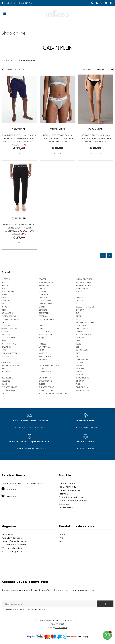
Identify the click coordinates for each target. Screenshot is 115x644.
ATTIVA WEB (61, 628)
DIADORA (5, 307)
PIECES (79, 366)
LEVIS (4, 350)
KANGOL (42, 344)
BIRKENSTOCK (82, 288)
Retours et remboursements (73, 501)
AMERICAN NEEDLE (84, 282)
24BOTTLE (6, 279)
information (43, 609)
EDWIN (79, 316)
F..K (3, 322)
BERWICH (43, 288)
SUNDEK (43, 384)
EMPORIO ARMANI (47, 319)
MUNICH (80, 356)
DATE (78, 304)
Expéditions (64, 504)
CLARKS (80, 298)
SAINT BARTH (45, 378)
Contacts (63, 534)
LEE (78, 347)
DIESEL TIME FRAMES (85, 307)
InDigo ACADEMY (67, 487)
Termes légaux (66, 507)
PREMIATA (81, 369)
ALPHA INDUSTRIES (47, 282)
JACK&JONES (82, 338)
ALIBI (4, 282)
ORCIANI (80, 362)
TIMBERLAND (82, 387)
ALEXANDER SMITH (84, 279)
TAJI (78, 384)
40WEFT (42, 279)
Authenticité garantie (69, 490)
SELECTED (6, 381)
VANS (4, 393)
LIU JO (41, 350)
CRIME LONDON (45, 301)
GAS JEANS (81, 325)
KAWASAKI (6, 347)
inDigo (42, 338)
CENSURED (44, 298)
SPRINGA (80, 381)
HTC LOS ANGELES (84, 335)
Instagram (11, 496)
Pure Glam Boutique (12, 538)
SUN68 (4, 384)
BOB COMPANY (8, 291)
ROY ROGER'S (7, 378)
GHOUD (42, 328)
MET (78, 353)
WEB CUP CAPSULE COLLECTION (53, 393)
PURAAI (80, 372)
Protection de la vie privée (72, 497)
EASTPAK (43, 316)
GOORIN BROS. (82, 328)
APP (61, 541)
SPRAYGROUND (46, 381)
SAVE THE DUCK (83, 378)
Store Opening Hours (12, 551)
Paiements (64, 494)
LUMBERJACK (82, 350)
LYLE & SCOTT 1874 (9, 353)
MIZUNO (5, 356)
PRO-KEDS (6, 372)
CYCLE (4, 304)
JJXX (78, 341)
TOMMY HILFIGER (46, 390)
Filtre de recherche (13, 70)
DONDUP (80, 310)
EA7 (78, 313)
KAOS (79, 344)
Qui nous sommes (68, 484)
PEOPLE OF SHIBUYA (10, 366)
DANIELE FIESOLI (46, 304)
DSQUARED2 (44, 313)
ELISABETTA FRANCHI (11, 319)
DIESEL (4, 310)
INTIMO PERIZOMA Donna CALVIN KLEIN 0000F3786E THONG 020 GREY (57, 139)
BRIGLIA (80, 291)
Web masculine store (12, 548)
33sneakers (7, 534)
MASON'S (43, 353)
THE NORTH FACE (9, 387)
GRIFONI (5, 332)
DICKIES (42, 307)
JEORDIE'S (6, 341)
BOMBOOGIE (44, 291)
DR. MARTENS (7, 313)
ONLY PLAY (6, 362)
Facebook (11, 490)
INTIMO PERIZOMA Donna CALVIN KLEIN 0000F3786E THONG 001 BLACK (95, 139)
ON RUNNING (82, 359)
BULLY (4, 295)
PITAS (41, 369)
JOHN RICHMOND (9, 344)
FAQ (61, 538)
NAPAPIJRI (43, 359)
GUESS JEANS (45, 332)
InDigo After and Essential (14, 541)
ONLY (41, 362)
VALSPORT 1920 (83, 390)
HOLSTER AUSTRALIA (48, 335)
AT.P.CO (5, 288)
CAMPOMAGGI (8, 298)
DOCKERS (43, 310)
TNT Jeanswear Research (14, 545)
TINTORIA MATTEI (9, 390)
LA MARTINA (44, 347)
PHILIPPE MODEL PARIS (49, 366)
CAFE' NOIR (44, 295)
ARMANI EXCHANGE (85, 285)
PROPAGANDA (45, 372)
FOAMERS (6, 325)
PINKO (4, 369)
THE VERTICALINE (46, 387)
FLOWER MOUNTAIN (85, 322)
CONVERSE (6, 301)
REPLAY (79, 375)
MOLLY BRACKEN (46, 356)
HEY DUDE (6, 335)
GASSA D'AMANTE (9, 328)
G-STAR (42, 325)
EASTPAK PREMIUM (10, 316)
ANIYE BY (6, 285)
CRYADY (80, 301)
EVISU (79, 319)
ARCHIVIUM (44, 285)
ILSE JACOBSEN (8, 338)
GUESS (79, 332)
